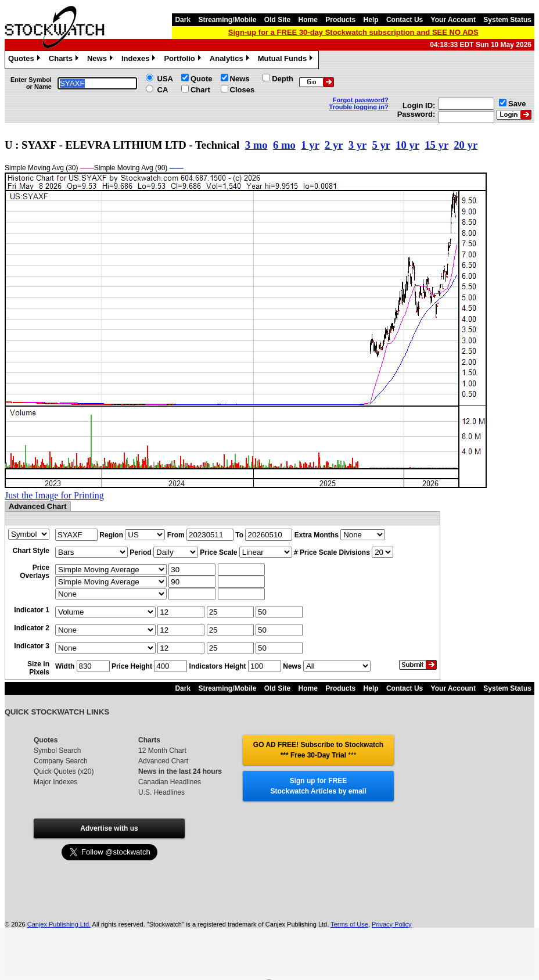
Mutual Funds (287, 60)
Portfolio (184, 60)
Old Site (277, 20)
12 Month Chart (162, 751)
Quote (202, 79)
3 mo (256, 145)
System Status (507, 20)
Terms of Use (349, 924)
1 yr (310, 145)
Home (308, 20)
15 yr (436, 145)
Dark (183, 20)
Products (340, 20)
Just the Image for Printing (54, 495)
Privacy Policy (391, 924)
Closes (242, 90)
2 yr (334, 145)
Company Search (61, 761)
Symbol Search (57, 751)
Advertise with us (109, 828)
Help (371, 20)
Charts (65, 60)
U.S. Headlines (161, 792)
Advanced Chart (163, 761)
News (101, 60)
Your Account (453, 20)
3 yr (357, 145)
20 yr (466, 145)
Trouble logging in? (359, 107)
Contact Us (405, 20)
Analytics (231, 60)
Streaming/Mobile (227, 20)
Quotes (26, 60)
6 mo (284, 145)
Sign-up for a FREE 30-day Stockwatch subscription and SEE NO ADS (353, 32)
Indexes (140, 60)
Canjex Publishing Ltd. (59, 924)
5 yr (381, 145)
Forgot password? (361, 100)
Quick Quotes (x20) (64, 771)
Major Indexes (55, 782)
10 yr (407, 145)
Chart (200, 90)
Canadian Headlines (170, 782)
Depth (283, 79)
